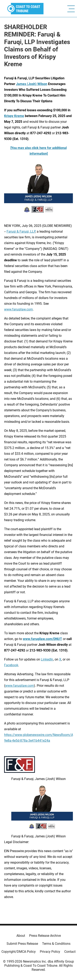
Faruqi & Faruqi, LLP (21, 231)
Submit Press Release (22, 944)
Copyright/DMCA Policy (19, 952)
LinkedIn (47, 659)
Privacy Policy (50, 952)
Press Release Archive (45, 936)
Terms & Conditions (56, 944)
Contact (70, 952)
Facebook (11, 665)
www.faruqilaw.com (18, 309)
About (21, 936)
